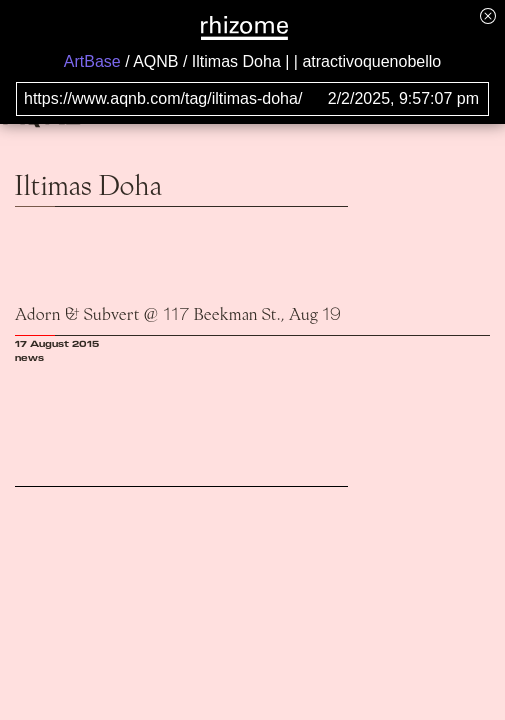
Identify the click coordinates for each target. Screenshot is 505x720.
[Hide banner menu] (488, 15)
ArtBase (92, 61)
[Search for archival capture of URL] (252, 99)
